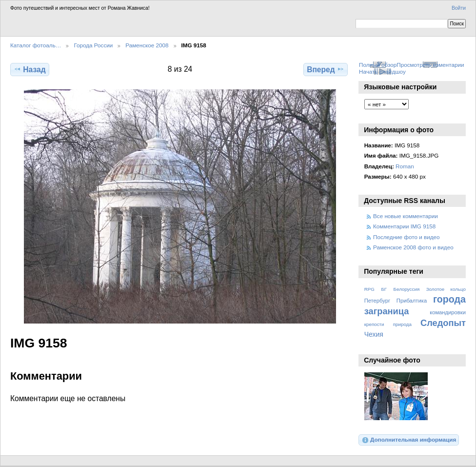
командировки (448, 312)
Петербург (377, 301)
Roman (405, 166)
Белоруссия (407, 289)
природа (402, 324)
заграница (387, 311)
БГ (384, 289)
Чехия (374, 334)
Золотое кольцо (446, 289)
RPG (369, 289)
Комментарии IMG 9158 (404, 226)
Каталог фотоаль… (36, 45)
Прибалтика (412, 301)
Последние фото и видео (407, 237)
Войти (459, 8)
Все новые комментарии (406, 216)
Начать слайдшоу (382, 71)
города (449, 299)
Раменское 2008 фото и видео (413, 247)
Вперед (326, 69)
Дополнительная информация (409, 440)
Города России (93, 45)
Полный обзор (378, 65)
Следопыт (443, 323)
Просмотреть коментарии (430, 65)
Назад (30, 69)
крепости (374, 324)
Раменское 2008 (147, 45)
